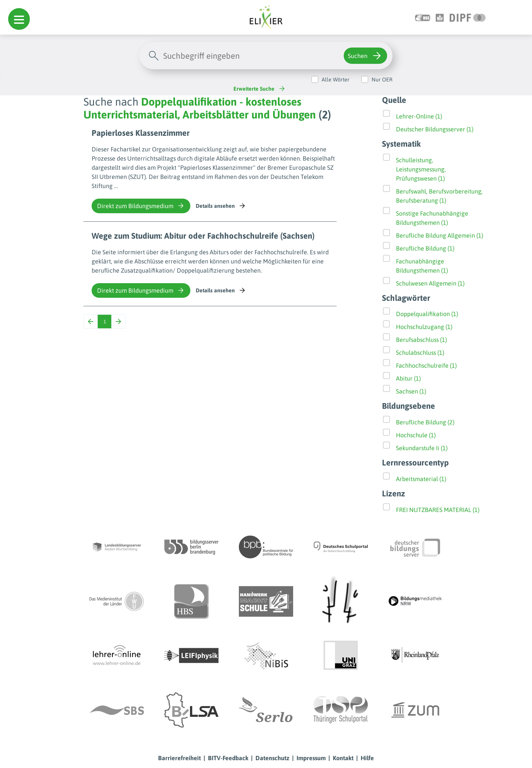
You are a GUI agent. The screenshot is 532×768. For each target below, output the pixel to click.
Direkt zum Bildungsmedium (141, 206)
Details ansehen (221, 206)
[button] (19, 19)
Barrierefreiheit (179, 758)
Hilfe (367, 758)
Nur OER (382, 79)
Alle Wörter (336, 79)
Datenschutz (272, 758)
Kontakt (343, 758)
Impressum (311, 758)
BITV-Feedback (228, 758)
